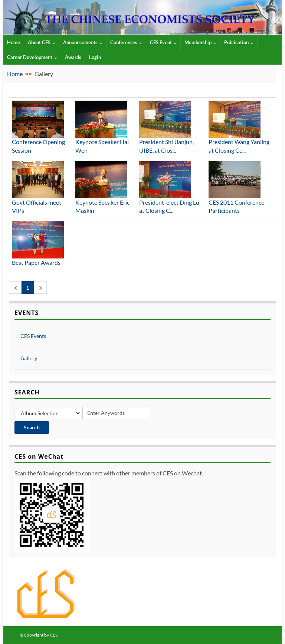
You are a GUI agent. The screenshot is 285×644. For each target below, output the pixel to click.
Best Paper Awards (36, 262)
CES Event (163, 42)
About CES (42, 42)
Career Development (32, 57)
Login (95, 57)
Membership (200, 42)
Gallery (29, 358)
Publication (239, 42)
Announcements (83, 42)
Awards (73, 57)
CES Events (33, 336)
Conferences (126, 42)
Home (15, 74)
